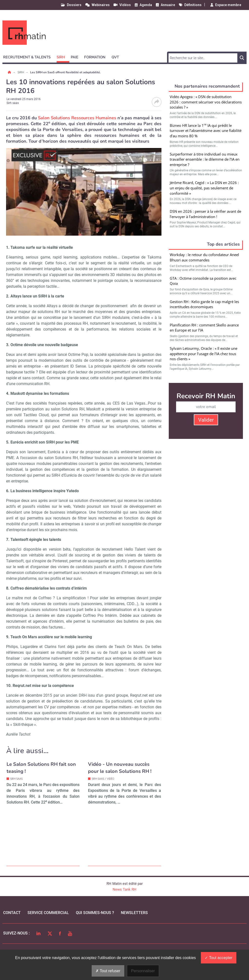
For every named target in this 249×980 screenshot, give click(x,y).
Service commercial (48, 913)
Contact (12, 913)
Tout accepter (218, 958)
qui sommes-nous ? (95, 913)
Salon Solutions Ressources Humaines (77, 118)
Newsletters (134, 913)
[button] (29, 56)
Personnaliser (143, 971)
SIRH (21, 72)
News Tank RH (124, 889)
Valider (206, 420)
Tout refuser (108, 971)
